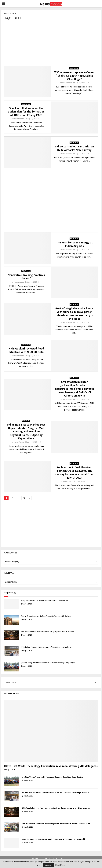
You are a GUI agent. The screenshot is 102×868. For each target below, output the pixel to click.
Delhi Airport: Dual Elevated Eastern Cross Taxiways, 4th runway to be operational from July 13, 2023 (74, 473)
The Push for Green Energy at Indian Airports (74, 244)
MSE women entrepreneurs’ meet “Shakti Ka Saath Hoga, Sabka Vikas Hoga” (74, 76)
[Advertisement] (51, 43)
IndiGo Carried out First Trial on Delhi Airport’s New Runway (74, 148)
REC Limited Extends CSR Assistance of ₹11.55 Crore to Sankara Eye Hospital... (56, 793)
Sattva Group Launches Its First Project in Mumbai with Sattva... (46, 616)
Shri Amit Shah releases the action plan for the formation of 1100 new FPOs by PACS (26, 112)
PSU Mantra (74, 143)
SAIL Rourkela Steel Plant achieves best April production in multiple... (48, 632)
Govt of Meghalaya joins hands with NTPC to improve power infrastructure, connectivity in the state (74, 314)
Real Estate (26, 421)
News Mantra (19, 442)
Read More (60, 865)
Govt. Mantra (26, 104)
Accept (48, 865)
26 (24, 498)
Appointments (74, 68)
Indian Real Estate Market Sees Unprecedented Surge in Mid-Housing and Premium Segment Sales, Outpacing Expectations (26, 432)
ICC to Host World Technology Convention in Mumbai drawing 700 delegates (51, 766)
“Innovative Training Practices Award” (26, 277)
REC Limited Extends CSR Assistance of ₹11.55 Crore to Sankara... (46, 647)
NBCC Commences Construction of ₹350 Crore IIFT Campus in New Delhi (53, 839)
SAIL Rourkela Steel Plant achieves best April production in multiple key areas (57, 808)
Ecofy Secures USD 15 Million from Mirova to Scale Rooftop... (45, 601)
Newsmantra (67, 83)
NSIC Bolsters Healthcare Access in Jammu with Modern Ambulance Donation (56, 824)
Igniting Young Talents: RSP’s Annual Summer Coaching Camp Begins (48, 663)
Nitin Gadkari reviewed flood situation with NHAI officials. (26, 350)
